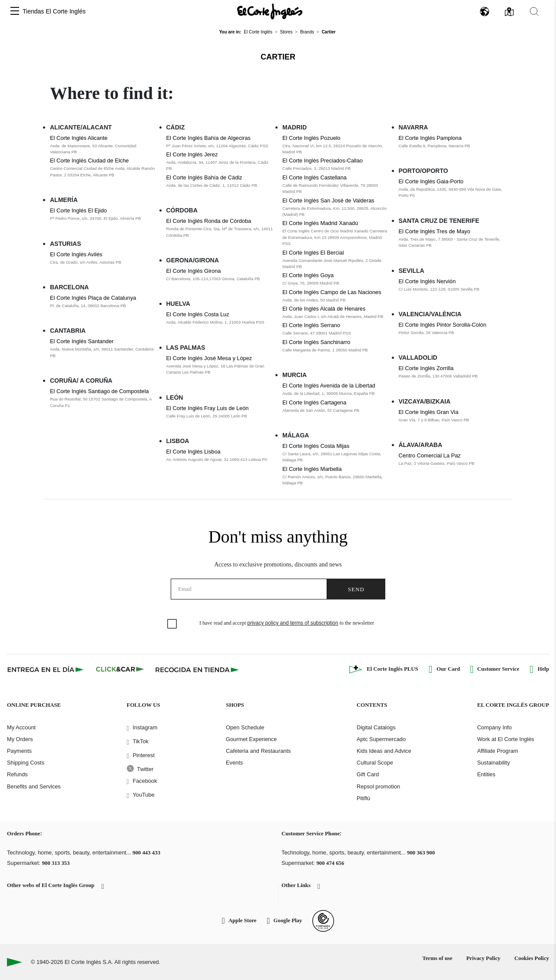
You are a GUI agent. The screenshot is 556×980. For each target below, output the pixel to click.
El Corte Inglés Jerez (192, 154)
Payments (19, 751)
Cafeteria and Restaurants (258, 751)
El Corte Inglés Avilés (76, 254)
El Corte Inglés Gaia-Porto (431, 181)
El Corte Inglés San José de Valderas (328, 200)
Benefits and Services (34, 786)
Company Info (494, 727)
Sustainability (493, 763)
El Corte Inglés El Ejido (78, 210)
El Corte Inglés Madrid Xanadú (320, 223)
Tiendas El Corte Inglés (54, 11)
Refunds (17, 774)
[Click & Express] (46, 669)
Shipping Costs (26, 763)
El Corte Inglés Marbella (312, 469)
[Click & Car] (120, 669)
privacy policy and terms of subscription (293, 623)
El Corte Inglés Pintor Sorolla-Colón (443, 325)
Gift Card (368, 774)
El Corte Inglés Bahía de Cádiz (204, 177)
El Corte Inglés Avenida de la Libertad (329, 386)
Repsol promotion (378, 786)
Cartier (278, 57)
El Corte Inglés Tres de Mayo (435, 231)
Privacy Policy (483, 958)
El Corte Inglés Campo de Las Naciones (332, 292)
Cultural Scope (375, 763)
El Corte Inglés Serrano (311, 325)
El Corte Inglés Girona (194, 271)
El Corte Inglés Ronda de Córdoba (209, 221)
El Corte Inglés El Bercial (313, 253)
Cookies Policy (532, 958)
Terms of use (437, 958)
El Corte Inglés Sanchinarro (316, 342)
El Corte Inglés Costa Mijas (316, 446)
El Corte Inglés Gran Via (429, 412)
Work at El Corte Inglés (505, 739)
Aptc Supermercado (381, 739)
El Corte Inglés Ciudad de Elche (89, 161)
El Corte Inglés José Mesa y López (209, 358)
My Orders (20, 739)
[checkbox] (172, 624)
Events (234, 763)
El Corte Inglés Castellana (314, 177)
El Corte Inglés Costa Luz (198, 314)
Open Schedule (245, 727)
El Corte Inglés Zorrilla (426, 368)
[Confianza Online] (323, 921)
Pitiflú (363, 798)
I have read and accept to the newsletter (287, 623)
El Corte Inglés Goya (308, 275)
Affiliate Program (497, 751)
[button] (15, 12)
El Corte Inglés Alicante (79, 138)
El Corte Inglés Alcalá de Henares (324, 309)
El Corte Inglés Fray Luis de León (208, 408)
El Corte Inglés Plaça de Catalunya (93, 298)
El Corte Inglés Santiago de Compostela (99, 391)
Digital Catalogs (376, 727)
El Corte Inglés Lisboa (194, 452)
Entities (486, 774)
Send (356, 589)
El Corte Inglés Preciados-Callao (323, 161)
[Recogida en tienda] (197, 669)
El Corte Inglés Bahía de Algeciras (208, 138)
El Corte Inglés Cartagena (314, 402)
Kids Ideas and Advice (384, 751)
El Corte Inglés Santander (82, 341)
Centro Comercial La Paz (430, 455)
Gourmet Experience (251, 739)
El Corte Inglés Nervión (427, 281)
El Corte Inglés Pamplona (430, 138)
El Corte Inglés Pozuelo (311, 138)
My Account (21, 727)
